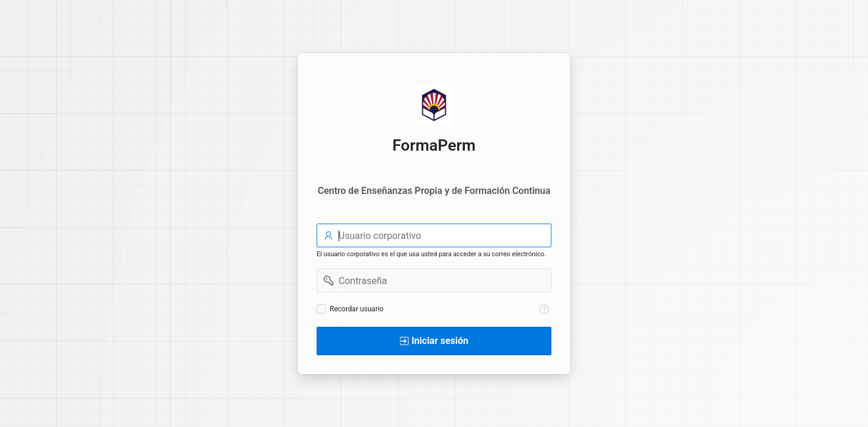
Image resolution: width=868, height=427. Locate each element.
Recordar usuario (357, 309)
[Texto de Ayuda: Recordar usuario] (544, 309)
